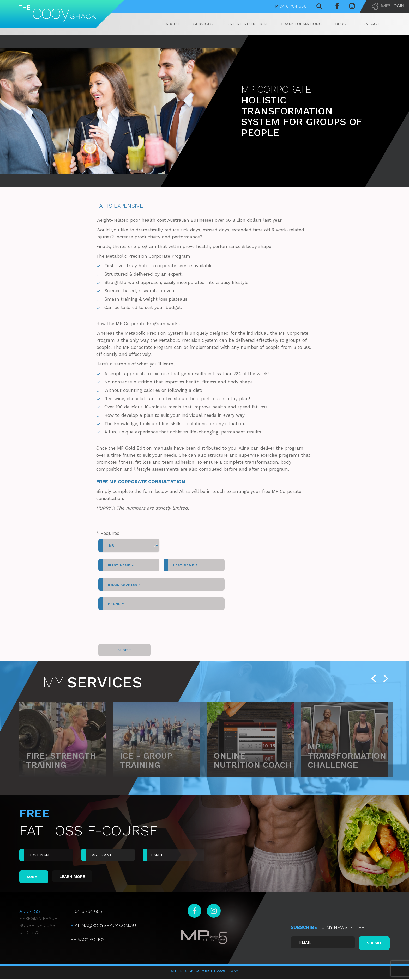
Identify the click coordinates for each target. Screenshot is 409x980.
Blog (341, 24)
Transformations (301, 24)
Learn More (76, 877)
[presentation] (138, 627)
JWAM (234, 971)
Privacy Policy (88, 940)
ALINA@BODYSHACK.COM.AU (103, 926)
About (173, 24)
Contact (370, 24)
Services (203, 24)
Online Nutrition (247, 24)
